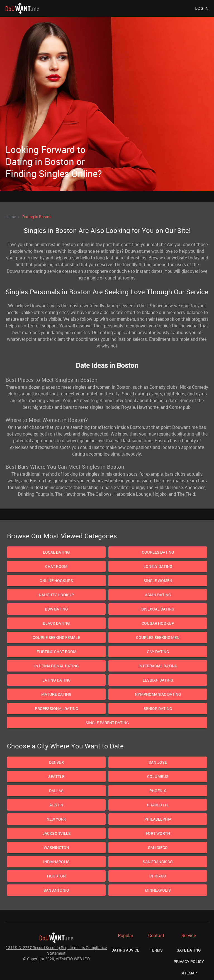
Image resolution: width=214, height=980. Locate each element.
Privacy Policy (189, 961)
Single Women (158, 581)
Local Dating (56, 552)
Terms (156, 950)
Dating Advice (125, 950)
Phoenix (158, 791)
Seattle (56, 776)
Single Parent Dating (107, 723)
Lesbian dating (158, 680)
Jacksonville (56, 833)
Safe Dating (189, 950)
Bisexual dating (158, 609)
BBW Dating (56, 609)
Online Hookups (56, 581)
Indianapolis (56, 862)
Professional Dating (56, 708)
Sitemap (189, 973)
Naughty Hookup (56, 595)
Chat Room (56, 566)
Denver (56, 762)
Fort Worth (158, 833)
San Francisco (158, 862)
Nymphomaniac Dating (158, 694)
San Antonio (56, 890)
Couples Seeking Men (158, 637)
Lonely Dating (158, 566)
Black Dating (56, 623)
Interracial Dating (158, 666)
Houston (56, 876)
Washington (56, 848)
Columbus (158, 776)
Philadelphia (158, 819)
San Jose (158, 762)
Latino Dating (56, 680)
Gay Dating (158, 652)
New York (56, 819)
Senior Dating (158, 708)
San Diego (158, 848)
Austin (56, 805)
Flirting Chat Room (56, 652)
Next (158, 119)
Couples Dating (158, 552)
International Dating (56, 666)
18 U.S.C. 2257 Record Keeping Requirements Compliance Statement (56, 950)
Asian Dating (158, 595)
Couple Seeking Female (56, 637)
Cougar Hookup (158, 623)
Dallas (56, 791)
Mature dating (56, 694)
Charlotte (158, 805)
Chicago (158, 876)
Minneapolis (158, 890)
